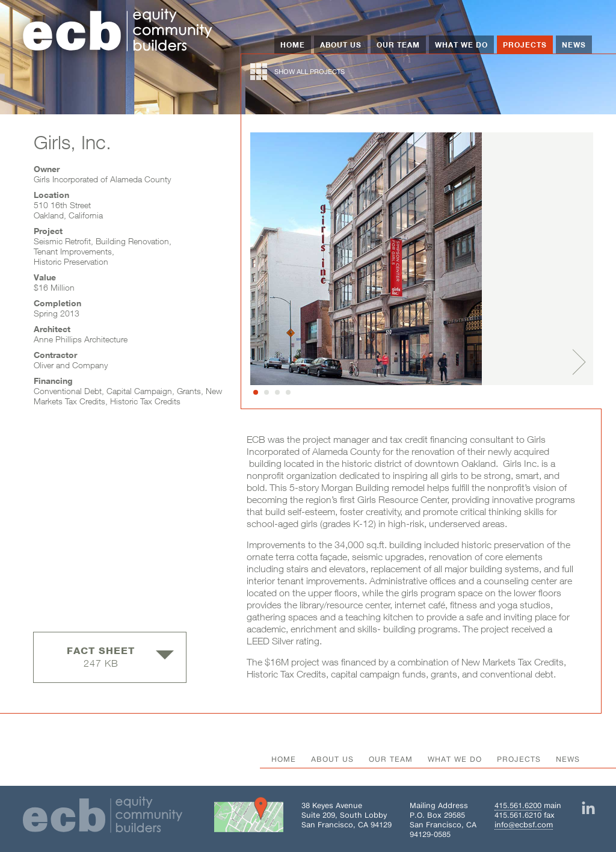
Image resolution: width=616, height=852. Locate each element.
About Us (341, 45)
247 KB (120, 657)
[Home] (118, 31)
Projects (525, 45)
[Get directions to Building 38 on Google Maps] (249, 817)
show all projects (297, 72)
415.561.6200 (518, 805)
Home (293, 45)
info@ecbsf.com (524, 825)
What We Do (461, 45)
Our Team (398, 45)
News (574, 45)
